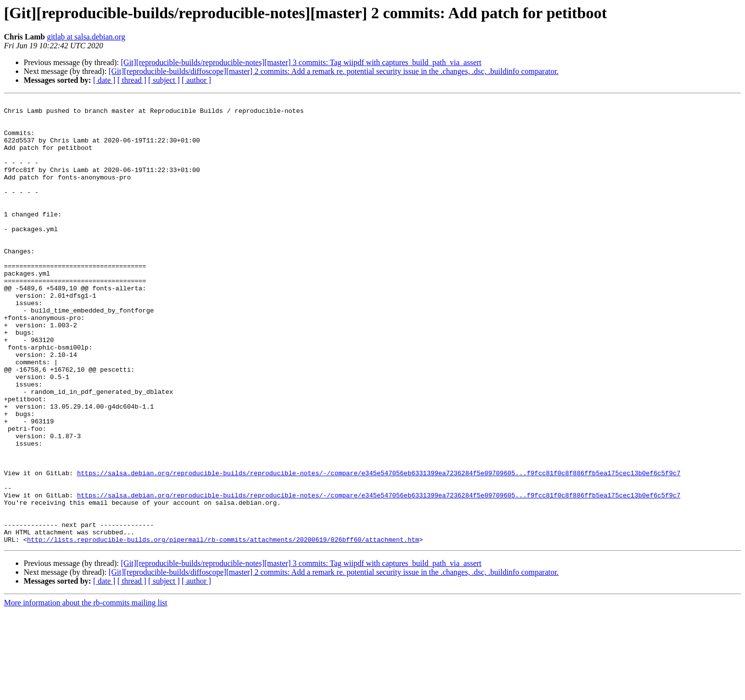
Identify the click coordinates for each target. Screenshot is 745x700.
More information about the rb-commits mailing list (86, 691)
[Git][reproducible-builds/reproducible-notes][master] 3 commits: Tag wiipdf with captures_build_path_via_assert (301, 62)
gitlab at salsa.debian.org (86, 37)
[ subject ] (164, 80)
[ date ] (104, 80)
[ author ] (197, 80)
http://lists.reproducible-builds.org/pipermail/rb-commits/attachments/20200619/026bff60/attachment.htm (223, 628)
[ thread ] (132, 80)
